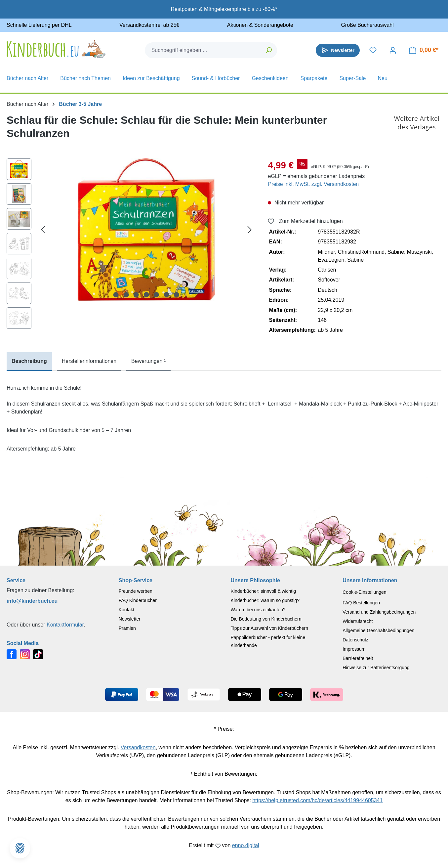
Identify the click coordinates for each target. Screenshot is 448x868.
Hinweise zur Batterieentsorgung (376, 668)
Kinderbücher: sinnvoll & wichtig (264, 591)
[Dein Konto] (393, 50)
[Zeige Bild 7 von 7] (177, 295)
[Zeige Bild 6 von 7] (166, 295)
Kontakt (126, 610)
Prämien (127, 628)
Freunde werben (136, 591)
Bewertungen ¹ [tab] (148, 361)
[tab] (29, 362)
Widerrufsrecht (358, 621)
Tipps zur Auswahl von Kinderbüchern (270, 628)
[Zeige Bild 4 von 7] (146, 295)
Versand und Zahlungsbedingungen (379, 612)
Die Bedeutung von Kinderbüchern (266, 619)
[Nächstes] (250, 230)
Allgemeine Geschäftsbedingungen (378, 630)
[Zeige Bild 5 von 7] (156, 295)
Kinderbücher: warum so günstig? (265, 600)
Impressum (354, 649)
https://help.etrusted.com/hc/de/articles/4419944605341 (317, 800)
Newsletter (130, 619)
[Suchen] (269, 50)
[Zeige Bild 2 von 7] (126, 295)
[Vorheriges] (43, 230)
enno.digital (246, 845)
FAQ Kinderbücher (138, 600)
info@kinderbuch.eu (32, 601)
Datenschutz (355, 640)
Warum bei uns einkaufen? (258, 610)
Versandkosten (138, 747)
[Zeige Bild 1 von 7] (116, 295)
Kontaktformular (65, 625)
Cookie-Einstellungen (364, 592)
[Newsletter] (338, 50)
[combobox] (203, 50)
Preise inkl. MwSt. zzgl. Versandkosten (313, 184)
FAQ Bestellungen (361, 603)
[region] (131, 245)
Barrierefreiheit (358, 658)
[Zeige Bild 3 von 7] (136, 295)
